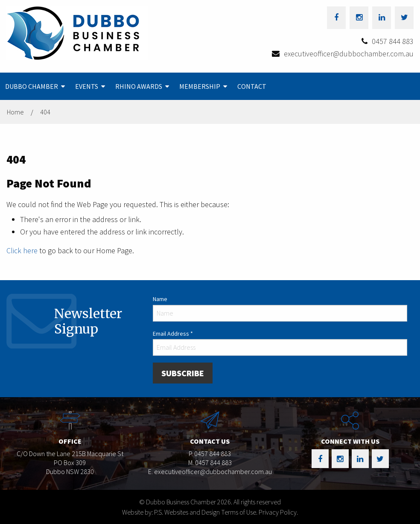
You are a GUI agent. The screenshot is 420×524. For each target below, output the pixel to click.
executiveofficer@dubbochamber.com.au (349, 54)
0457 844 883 (393, 41)
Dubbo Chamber (32, 86)
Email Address (173, 334)
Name (160, 299)
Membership (200, 86)
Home (15, 112)
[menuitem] (35, 86)
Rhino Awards (139, 86)
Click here (22, 250)
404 (45, 112)
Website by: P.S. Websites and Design (171, 512)
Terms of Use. (239, 512)
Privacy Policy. (278, 512)
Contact (252, 86)
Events (87, 86)
